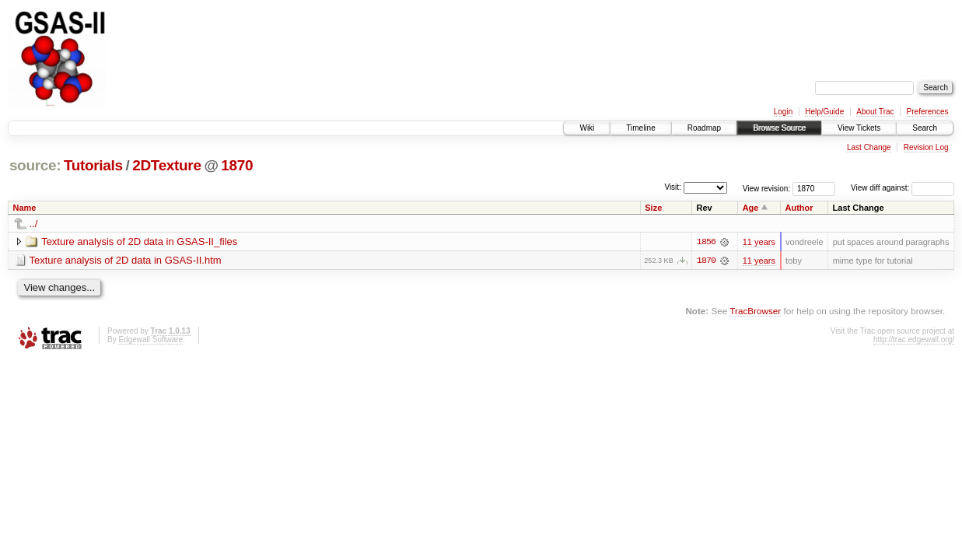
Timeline (640, 128)
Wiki (587, 128)
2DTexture (166, 165)
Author (799, 208)
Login (783, 112)
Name (25, 208)
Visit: (673, 187)
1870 (237, 165)
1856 (706, 242)
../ (34, 224)
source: (35, 165)
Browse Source (779, 128)
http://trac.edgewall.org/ (914, 339)
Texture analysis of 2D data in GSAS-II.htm (126, 260)
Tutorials (93, 165)
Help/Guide (824, 112)
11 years (759, 242)
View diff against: (903, 188)
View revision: (767, 188)
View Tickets (859, 128)
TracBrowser (755, 311)
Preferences (928, 112)
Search (925, 128)
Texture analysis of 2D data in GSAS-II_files (139, 241)
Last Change (869, 147)
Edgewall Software (150, 339)
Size (653, 208)
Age (751, 208)
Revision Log (926, 147)
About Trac (875, 112)
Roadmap (704, 128)
